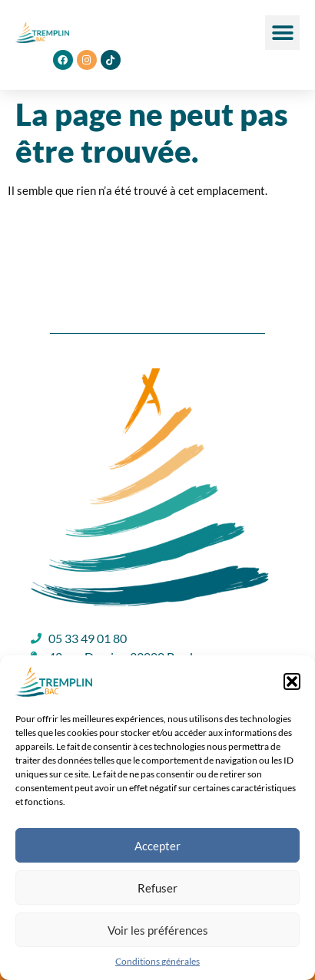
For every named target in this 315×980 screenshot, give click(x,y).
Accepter (157, 846)
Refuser (157, 888)
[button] (292, 681)
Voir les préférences (158, 930)
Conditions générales (157, 961)
